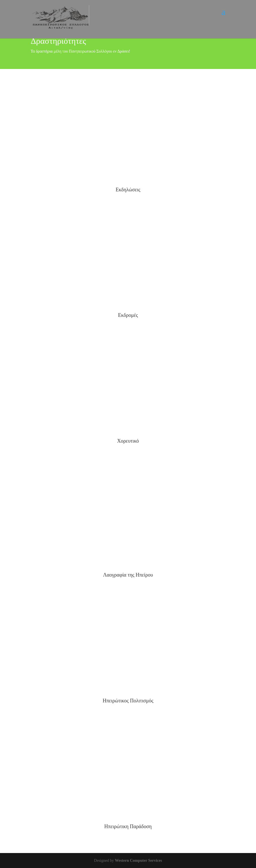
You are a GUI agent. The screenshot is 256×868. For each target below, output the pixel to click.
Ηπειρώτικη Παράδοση (128, 826)
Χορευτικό (128, 441)
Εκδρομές (128, 315)
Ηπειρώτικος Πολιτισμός (128, 701)
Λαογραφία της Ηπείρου (128, 575)
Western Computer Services (138, 861)
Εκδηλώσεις (128, 190)
